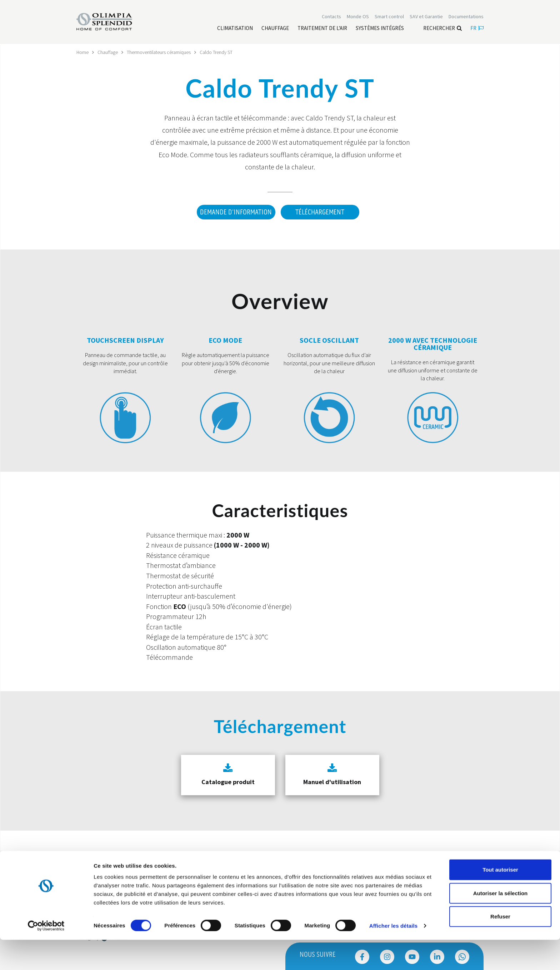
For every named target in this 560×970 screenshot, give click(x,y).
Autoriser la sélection (501, 923)
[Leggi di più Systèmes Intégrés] (380, 29)
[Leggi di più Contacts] (331, 17)
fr (477, 29)
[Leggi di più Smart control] (389, 17)
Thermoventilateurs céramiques (159, 52)
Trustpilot (85, 863)
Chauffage (108, 52)
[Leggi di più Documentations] (466, 17)
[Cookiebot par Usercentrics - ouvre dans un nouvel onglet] (46, 956)
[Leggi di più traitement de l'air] (322, 29)
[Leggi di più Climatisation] (235, 29)
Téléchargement (320, 212)
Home (83, 52)
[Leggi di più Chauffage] (275, 29)
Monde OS (358, 17)
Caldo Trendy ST (216, 52)
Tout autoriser (500, 900)
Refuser (500, 947)
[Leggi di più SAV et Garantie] (426, 17)
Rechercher (442, 29)
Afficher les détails (393, 956)
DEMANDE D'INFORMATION (235, 212)
